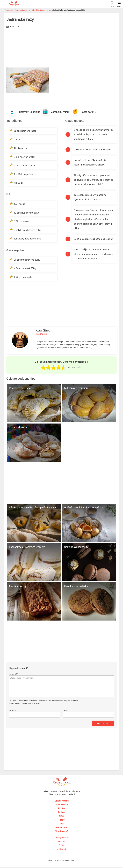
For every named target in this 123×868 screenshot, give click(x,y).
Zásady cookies (61, 838)
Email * (66, 711)
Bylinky (61, 812)
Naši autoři (61, 849)
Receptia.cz (9, 10)
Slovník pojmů (61, 831)
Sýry (61, 824)
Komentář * (13, 674)
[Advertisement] (62, 48)
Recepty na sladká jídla (31, 10)
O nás (61, 845)
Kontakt (61, 841)
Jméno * (12, 711)
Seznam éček (62, 828)
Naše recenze (62, 805)
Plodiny (61, 808)
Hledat (112, 4)
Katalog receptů (61, 801)
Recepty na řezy (46, 10)
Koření (61, 816)
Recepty (18, 10)
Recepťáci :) (41, 334)
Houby (62, 820)
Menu (119, 4)
